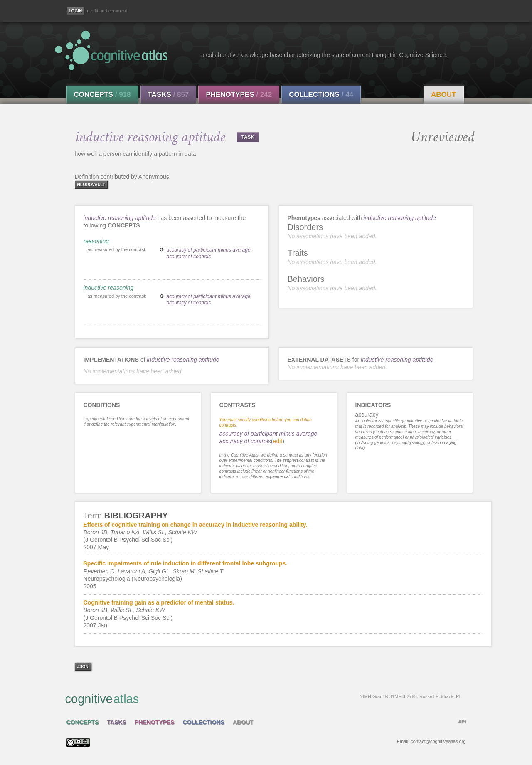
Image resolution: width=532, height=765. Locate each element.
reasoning (96, 241)
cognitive (264, 698)
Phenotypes (239, 95)
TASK (248, 137)
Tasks (169, 95)
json (83, 667)
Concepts (102, 95)
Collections (321, 95)
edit (278, 441)
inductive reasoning (109, 288)
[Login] (76, 11)
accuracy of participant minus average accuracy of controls (209, 253)
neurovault (91, 185)
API (462, 721)
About (443, 95)
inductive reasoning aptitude (120, 218)
